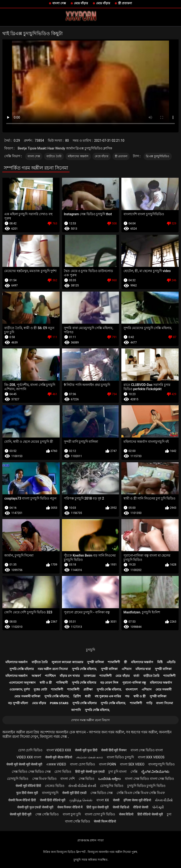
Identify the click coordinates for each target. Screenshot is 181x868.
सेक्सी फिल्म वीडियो (105, 821)
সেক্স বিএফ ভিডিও (44, 779)
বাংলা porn (108, 764)
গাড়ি (149, 703)
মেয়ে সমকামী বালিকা (27, 696)
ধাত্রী (88, 696)
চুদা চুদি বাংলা (117, 772)
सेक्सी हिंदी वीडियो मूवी (53, 800)
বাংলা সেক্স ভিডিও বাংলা (147, 750)
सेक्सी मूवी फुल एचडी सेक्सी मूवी (35, 807)
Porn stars (59, 703)
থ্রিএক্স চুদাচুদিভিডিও (158, 156)
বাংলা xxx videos (151, 757)
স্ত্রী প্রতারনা (125, 3)
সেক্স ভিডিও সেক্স (102, 793)
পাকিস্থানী (62, 683)
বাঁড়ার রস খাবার (70, 676)
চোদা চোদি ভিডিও (30, 750)
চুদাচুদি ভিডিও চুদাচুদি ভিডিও (146, 786)
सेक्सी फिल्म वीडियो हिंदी (22, 800)
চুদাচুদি (90, 650)
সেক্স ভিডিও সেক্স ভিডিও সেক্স (31, 772)
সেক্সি (134, 772)
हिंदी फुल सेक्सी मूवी (98, 807)
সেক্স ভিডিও (86, 779)
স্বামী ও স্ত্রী (46, 683)
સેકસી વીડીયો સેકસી (82, 786)
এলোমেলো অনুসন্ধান (22, 683)
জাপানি (76, 710)
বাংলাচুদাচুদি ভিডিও (161, 764)
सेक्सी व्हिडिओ (121, 807)
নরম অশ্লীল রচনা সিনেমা (53, 669)
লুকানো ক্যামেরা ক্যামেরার (67, 662)
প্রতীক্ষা (88, 689)
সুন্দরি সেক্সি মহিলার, (84, 669)
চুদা (169, 814)
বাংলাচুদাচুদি (50, 793)
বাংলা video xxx (59, 750)
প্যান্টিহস (50, 676)
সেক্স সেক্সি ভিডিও (47, 814)
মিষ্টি (160, 662)
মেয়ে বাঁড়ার (81, 3)
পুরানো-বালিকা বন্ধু (134, 683)
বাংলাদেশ (132, 689)
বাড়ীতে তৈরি (54, 156)
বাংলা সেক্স (59, 3)
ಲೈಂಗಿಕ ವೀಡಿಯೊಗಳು (155, 772)
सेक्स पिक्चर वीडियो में (70, 807)
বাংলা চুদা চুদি (72, 814)
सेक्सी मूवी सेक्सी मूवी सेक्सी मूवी (24, 764)
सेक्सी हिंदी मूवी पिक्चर (114, 750)
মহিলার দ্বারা (143, 669)
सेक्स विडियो (126, 814)
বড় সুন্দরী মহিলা (18, 703)
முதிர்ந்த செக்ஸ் (81, 800)
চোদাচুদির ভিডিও (112, 786)
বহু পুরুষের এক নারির (108, 696)
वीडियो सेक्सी (141, 807)
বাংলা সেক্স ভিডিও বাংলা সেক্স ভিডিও (149, 779)
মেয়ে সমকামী (164, 689)
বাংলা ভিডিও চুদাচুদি (120, 757)
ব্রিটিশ (77, 696)
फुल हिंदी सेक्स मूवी (27, 793)
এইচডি (171, 662)
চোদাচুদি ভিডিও (18, 779)
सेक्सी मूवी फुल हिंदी (86, 750)
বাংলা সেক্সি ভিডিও (78, 821)
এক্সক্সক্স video (56, 764)
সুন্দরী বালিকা (95, 662)
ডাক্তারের (90, 676)
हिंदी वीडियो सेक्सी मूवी (150, 814)
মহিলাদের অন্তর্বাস (78, 156)
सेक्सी (116, 800)
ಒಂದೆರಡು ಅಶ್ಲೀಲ (110, 779)
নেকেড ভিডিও (55, 786)
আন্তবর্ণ (36, 676)
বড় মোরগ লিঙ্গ (109, 683)
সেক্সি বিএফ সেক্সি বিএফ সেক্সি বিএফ (141, 793)
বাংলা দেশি (67, 779)
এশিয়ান (127, 669)
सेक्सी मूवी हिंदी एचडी (74, 793)
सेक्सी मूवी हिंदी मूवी (21, 814)
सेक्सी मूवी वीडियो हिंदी (28, 786)
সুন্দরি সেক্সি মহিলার (22, 669)
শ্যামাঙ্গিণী (114, 662)
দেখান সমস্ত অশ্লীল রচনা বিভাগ (90, 720)
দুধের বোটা (40, 689)
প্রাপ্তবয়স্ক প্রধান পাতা (90, 840)
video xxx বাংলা (29, 757)
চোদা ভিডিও (63, 772)
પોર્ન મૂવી (158, 807)
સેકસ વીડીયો (164, 800)
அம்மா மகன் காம (89, 757)
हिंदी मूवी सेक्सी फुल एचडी (90, 772)
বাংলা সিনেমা (164, 703)
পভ (127, 696)
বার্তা (136, 676)
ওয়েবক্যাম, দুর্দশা (20, 689)
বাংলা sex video (132, 764)
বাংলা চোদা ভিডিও (82, 764)
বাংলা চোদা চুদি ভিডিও (100, 814)
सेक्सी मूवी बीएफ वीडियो (59, 757)
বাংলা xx (103, 800)
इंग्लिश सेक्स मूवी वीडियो (137, 800)
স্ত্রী (125, 662)
